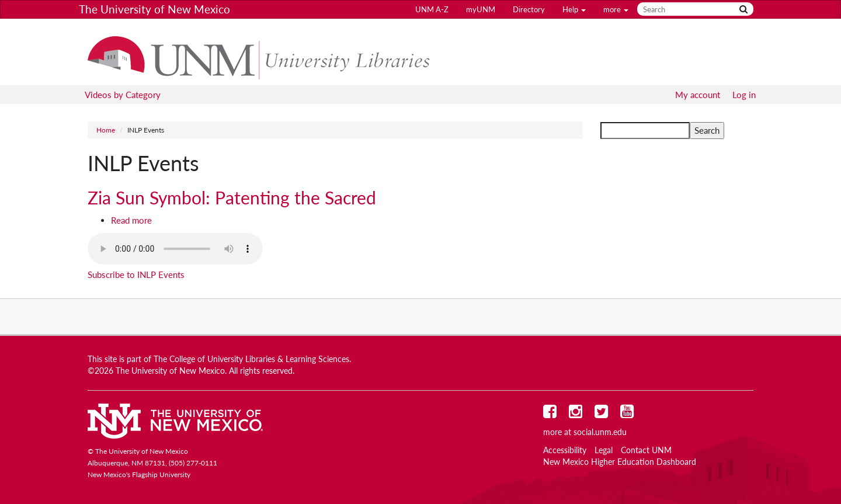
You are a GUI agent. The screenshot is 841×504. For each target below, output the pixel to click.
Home (106, 130)
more (616, 9)
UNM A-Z (432, 9)
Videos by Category (123, 95)
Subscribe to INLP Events (136, 274)
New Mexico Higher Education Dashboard (620, 462)
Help (574, 9)
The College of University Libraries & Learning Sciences (251, 359)
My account (698, 95)
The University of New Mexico (154, 9)
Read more (131, 220)
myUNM (481, 9)
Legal (604, 450)
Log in (744, 95)
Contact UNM (646, 450)
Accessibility (565, 450)
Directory (529, 9)
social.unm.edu (600, 432)
